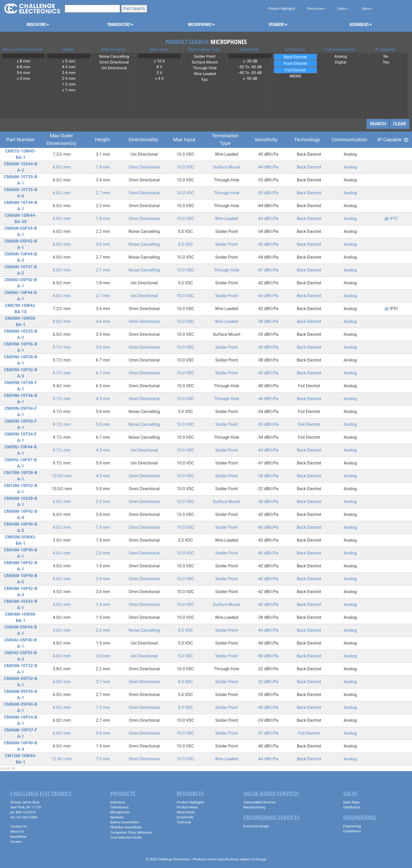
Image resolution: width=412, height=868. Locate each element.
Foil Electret (295, 70)
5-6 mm (23, 73)
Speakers (117, 817)
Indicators (118, 802)
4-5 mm (69, 67)
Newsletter (18, 837)
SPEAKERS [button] (275, 24)
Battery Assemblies (125, 822)
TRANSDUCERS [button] (114, 24)
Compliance (352, 831)
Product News (187, 807)
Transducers (119, 807)
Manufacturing (254, 807)
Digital (341, 62)
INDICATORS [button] (34, 24)
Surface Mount (205, 62)
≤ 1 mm (69, 90)
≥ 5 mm (69, 61)
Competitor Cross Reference (131, 832)
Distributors (352, 807)
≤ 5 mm (23, 79)
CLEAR (400, 124)
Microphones (120, 812)
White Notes (186, 812)
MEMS (295, 76)
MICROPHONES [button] (195, 24)
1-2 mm (69, 84)
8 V (159, 67)
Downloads (185, 817)
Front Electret (295, 64)
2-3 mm (69, 79)
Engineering (352, 826)
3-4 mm (69, 73)
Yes (386, 62)
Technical (184, 822)
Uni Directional (114, 68)
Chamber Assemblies (126, 827)
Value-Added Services (260, 802)
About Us (17, 831)
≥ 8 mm (23, 61)
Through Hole (205, 68)
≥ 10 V (159, 61)
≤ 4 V (159, 79)
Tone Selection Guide (126, 837)
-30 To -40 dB (250, 67)
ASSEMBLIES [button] (356, 24)
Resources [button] (315, 9)
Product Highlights (282, 9)
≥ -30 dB (250, 61)
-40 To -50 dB (250, 73)
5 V (159, 73)
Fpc (205, 80)
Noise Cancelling (114, 56)
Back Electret (295, 57)
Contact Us (19, 826)
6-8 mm (23, 67)
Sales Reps (351, 802)
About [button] (366, 9)
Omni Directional (114, 62)
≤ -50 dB (250, 79)
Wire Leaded (205, 74)
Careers (16, 842)
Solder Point (205, 56)
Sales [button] (341, 9)
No (386, 56)
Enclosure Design (256, 826)
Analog (341, 56)
